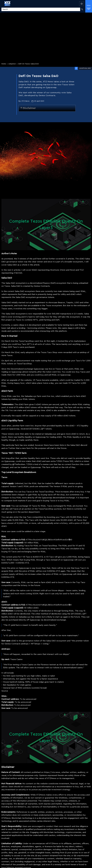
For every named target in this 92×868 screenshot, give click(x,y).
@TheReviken (19, 464)
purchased (30, 347)
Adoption (12, 64)
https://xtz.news (52, 772)
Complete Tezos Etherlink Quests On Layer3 (46, 224)
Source (5, 691)
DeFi (89, 68)
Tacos (10, 355)
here (39, 259)
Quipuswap (39, 369)
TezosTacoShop (26, 341)
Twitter (12, 448)
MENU (89, 7)
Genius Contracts (42, 286)
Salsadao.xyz (31, 396)
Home (4, 64)
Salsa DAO (10, 283)
